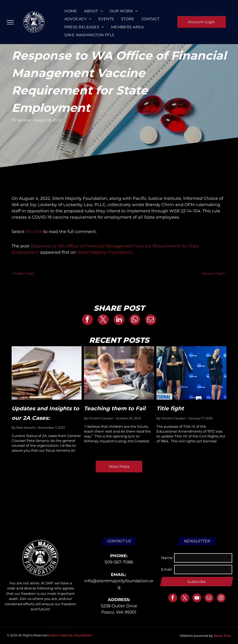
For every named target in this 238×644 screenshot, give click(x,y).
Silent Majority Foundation (105, 252)
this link (34, 232)
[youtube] (197, 598)
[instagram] (221, 598)
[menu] (10, 22)
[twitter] (185, 598)
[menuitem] (71, 11)
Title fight (173, 408)
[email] (209, 598)
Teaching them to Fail (115, 408)
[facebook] (173, 598)
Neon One (222, 636)
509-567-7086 (119, 562)
